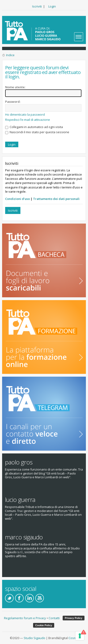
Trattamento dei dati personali (56, 199)
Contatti (54, 618)
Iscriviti (37, 6)
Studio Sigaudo (34, 638)
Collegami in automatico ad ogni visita (34, 127)
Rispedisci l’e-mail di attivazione (28, 120)
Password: (13, 102)
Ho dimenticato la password (25, 114)
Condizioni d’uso (17, 199)
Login (52, 6)
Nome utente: (15, 87)
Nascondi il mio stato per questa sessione (37, 132)
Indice (10, 55)
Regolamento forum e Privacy (25, 618)
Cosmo (73, 638)
